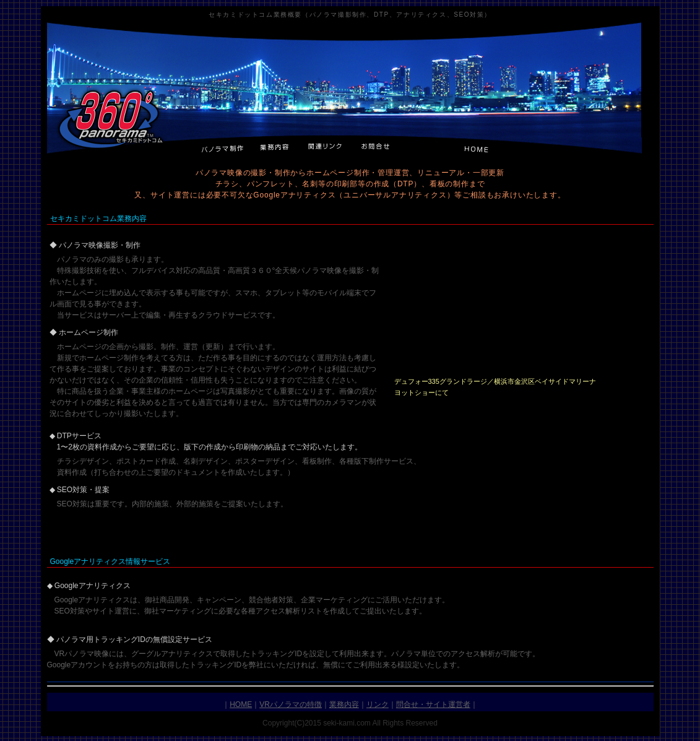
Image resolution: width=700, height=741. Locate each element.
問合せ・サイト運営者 (433, 704)
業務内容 (344, 704)
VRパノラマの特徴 (291, 704)
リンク (378, 704)
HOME (241, 704)
